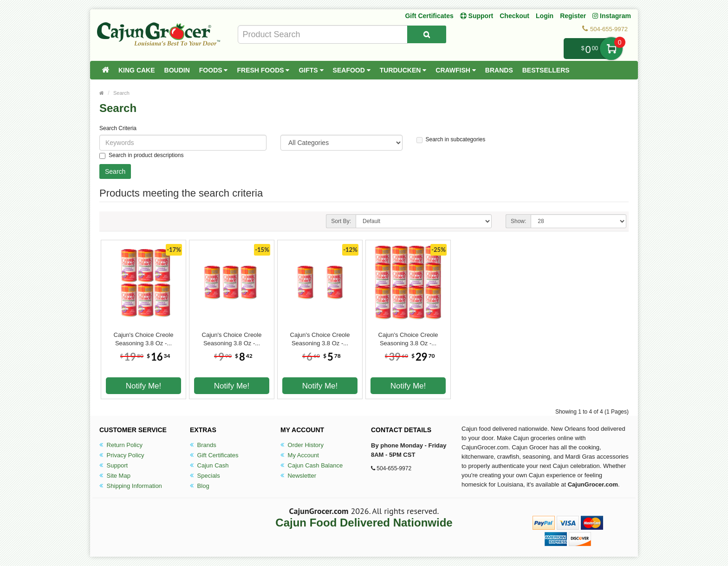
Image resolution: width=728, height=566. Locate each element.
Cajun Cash (209, 465)
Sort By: (341, 221)
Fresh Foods (263, 70)
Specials (205, 476)
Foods (214, 70)
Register (573, 16)
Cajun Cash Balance (312, 465)
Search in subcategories (451, 140)
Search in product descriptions (141, 155)
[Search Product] (427, 34)
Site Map (115, 476)
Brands (499, 70)
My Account (300, 455)
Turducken (403, 70)
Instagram (612, 16)
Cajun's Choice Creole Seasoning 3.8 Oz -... (144, 339)
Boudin (177, 70)
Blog (200, 486)
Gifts (311, 70)
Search (121, 93)
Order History (302, 445)
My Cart (611, 49)
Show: (518, 221)
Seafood (352, 70)
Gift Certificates (429, 16)
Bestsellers (546, 70)
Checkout (514, 16)
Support (114, 465)
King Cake (137, 70)
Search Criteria (118, 128)
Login (545, 16)
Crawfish (456, 70)
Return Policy (121, 445)
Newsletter (298, 476)
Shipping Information (131, 486)
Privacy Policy (122, 455)
